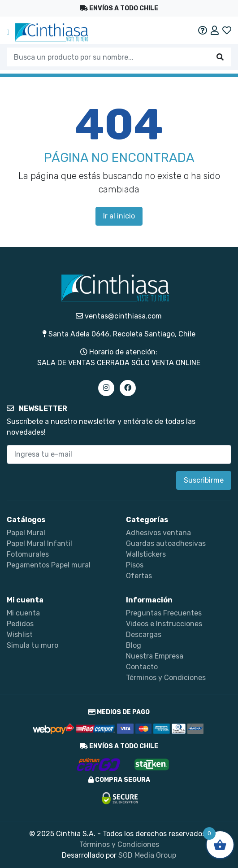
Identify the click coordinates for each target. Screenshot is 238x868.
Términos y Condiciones (166, 678)
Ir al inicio (119, 216)
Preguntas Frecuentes (164, 613)
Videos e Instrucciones (164, 624)
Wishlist (20, 635)
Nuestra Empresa (155, 656)
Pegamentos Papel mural (49, 565)
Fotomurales (28, 554)
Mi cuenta (23, 613)
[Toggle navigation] (8, 32)
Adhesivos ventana (158, 533)
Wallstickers (146, 554)
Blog (134, 645)
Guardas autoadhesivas (166, 543)
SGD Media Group (147, 855)
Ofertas (139, 576)
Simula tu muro (32, 645)
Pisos (135, 565)
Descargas (144, 635)
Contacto (142, 667)
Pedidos (20, 624)
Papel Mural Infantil (39, 543)
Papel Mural (26, 533)
